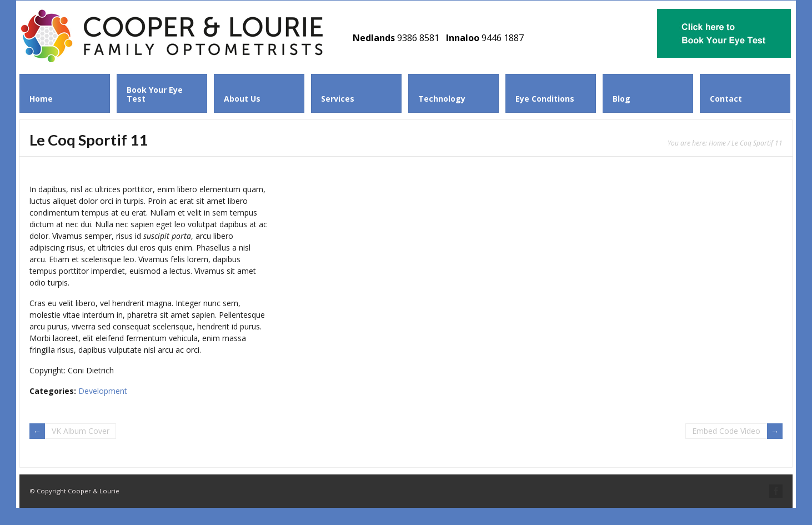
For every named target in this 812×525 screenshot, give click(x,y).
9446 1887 (503, 38)
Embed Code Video (726, 431)
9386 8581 (418, 38)
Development (103, 391)
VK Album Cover (81, 431)
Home (717, 143)
